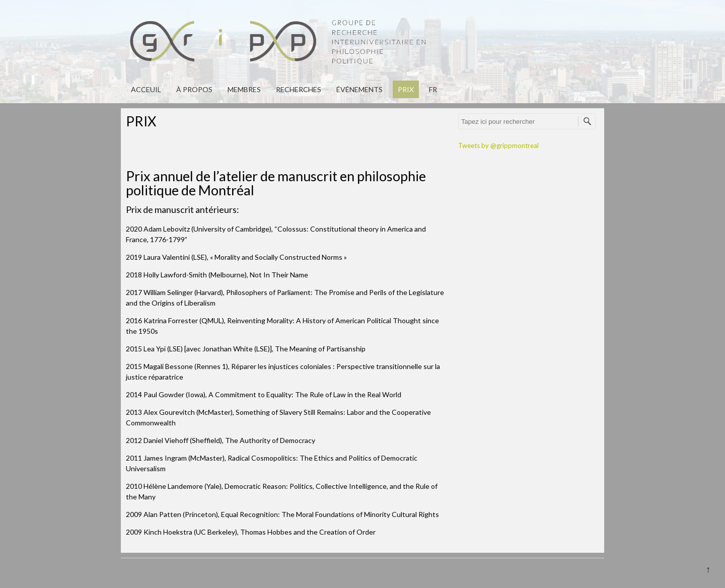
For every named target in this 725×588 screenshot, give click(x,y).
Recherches (299, 89)
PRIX (406, 89)
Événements (359, 89)
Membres (244, 89)
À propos (194, 89)
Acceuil (146, 89)
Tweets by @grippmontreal (498, 145)
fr (433, 89)
